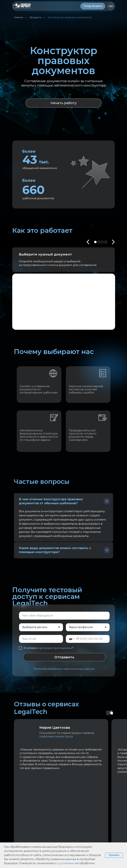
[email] (41, 639)
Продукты (35, 17)
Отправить (64, 657)
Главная (18, 17)
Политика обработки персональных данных (64, 669)
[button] (93, 6)
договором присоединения (56, 648)
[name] (64, 616)
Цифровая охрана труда (57, 737)
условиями (67, 863)
